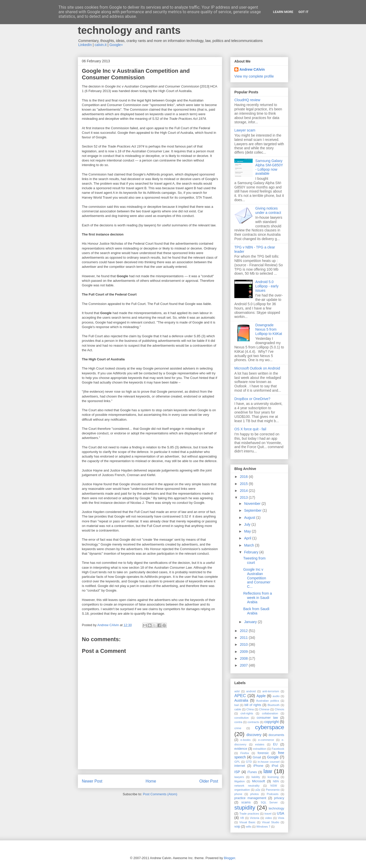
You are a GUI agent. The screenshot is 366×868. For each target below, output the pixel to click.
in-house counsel (269, 762)
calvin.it (101, 45)
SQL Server (269, 802)
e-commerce (266, 740)
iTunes (252, 772)
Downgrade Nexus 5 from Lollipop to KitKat (269, 329)
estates (260, 744)
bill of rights (253, 705)
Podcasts (272, 794)
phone (238, 794)
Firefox (245, 753)
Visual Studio (271, 822)
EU (275, 744)
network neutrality (247, 786)
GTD (249, 762)
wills (249, 827)
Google (273, 757)
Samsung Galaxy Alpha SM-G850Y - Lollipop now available (269, 167)
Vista (281, 818)
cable (238, 709)
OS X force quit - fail (250, 429)
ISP (237, 772)
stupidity (245, 808)
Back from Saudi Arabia (256, 611)
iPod (275, 766)
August (250, 518)
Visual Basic (248, 822)
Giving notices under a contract (268, 210)
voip (237, 827)
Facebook (278, 749)
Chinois (279, 709)
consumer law (267, 718)
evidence (241, 749)
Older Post (209, 781)
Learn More (283, 12)
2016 (244, 477)
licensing (273, 777)
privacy (279, 798)
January (251, 622)
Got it (303, 12)
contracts (253, 722)
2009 (244, 652)
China (250, 709)
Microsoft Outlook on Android (257, 368)
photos (255, 794)
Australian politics (268, 701)
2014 (244, 491)
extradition (260, 749)
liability (256, 777)
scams (246, 802)
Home (151, 781)
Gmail (257, 757)
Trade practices (249, 814)
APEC (240, 696)
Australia (241, 700)
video (269, 818)
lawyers (239, 777)
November (253, 504)
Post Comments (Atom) (160, 794)
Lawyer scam (245, 130)
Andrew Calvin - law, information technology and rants (156, 25)
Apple (261, 696)
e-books (246, 740)
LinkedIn (85, 45)
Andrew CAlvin (252, 69)
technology (276, 808)
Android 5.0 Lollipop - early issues (267, 286)
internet (240, 766)
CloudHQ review (247, 100)
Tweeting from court (254, 560)
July (248, 524)
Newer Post (92, 781)
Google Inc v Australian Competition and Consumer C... (257, 578)
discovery (254, 735)
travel (268, 814)
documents (276, 735)
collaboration (270, 713)
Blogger (230, 858)
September (253, 510)
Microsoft (258, 781)
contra (238, 722)
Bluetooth (274, 705)
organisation (242, 790)
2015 (244, 484)
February (252, 552)
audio (276, 696)
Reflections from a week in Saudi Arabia (258, 598)
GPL (237, 762)
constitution (242, 718)
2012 (244, 631)
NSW (274, 786)
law (268, 771)
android (251, 691)
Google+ (116, 45)
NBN (276, 781)
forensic (263, 753)
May (248, 531)
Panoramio (273, 790)
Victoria (255, 818)
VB (242, 818)
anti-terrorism (271, 691)
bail (237, 705)
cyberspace (270, 727)
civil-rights (247, 713)
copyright (272, 722)
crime (238, 728)
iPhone (258, 766)
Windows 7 (263, 827)
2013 (244, 497)
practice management (250, 798)
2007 (244, 665)
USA (280, 813)
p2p (258, 790)
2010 (244, 644)
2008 (244, 658)
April (248, 538)
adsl (237, 691)
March (249, 545)
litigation (240, 781)
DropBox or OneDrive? (252, 399)
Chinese (264, 709)
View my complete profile (254, 76)
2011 (244, 638)
